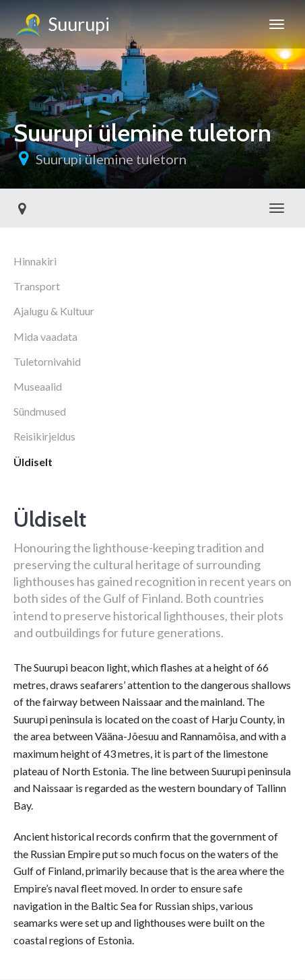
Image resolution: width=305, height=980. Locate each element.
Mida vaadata (45, 336)
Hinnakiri (35, 261)
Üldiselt (33, 462)
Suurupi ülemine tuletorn (111, 159)
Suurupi (62, 26)
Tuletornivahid (47, 361)
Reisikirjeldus (44, 436)
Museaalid (38, 386)
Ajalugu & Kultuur (54, 311)
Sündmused (40, 411)
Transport (37, 286)
